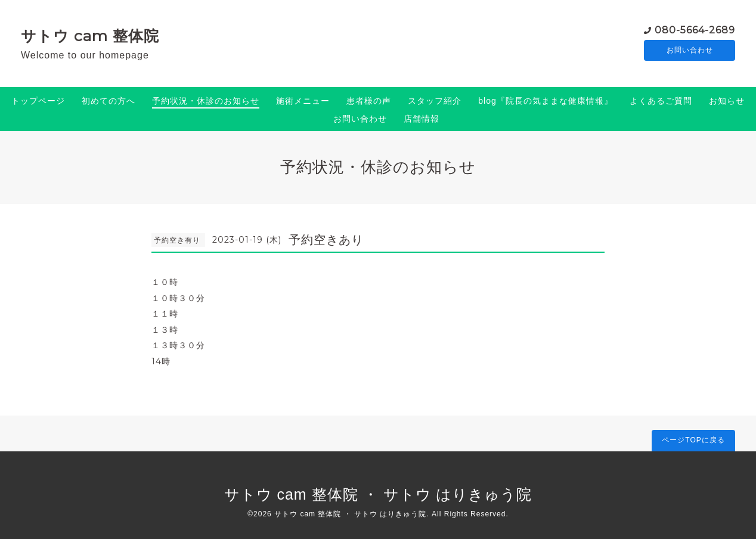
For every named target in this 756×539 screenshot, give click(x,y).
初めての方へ (109, 101)
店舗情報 (422, 119)
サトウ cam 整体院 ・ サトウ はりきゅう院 (378, 494)
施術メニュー (303, 101)
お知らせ (727, 101)
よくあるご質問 (661, 101)
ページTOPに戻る (693, 440)
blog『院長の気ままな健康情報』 (545, 101)
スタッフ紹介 (435, 101)
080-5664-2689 (695, 30)
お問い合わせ (690, 51)
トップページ (38, 101)
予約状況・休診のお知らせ (206, 101)
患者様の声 (369, 101)
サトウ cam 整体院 (90, 36)
